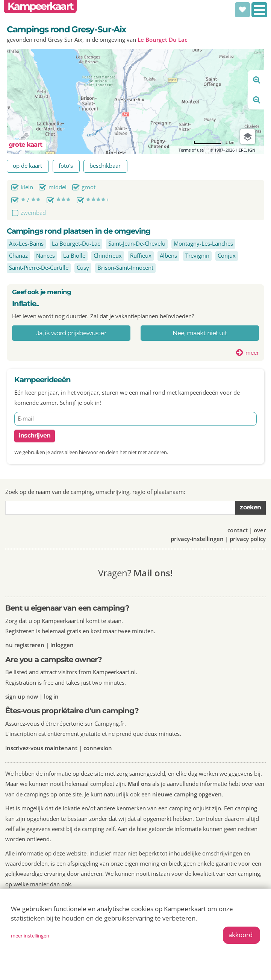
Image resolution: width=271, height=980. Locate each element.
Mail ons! (153, 573)
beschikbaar (105, 166)
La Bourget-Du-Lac (76, 243)
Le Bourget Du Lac (162, 40)
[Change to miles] (214, 142)
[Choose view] (248, 137)
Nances (45, 255)
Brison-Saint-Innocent (125, 267)
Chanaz (18, 255)
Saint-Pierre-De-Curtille (39, 267)
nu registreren (25, 645)
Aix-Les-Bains (26, 243)
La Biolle (74, 255)
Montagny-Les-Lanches (203, 243)
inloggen (62, 645)
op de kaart (27, 166)
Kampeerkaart (40, 6)
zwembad (33, 213)
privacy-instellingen (197, 539)
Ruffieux (141, 255)
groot (89, 187)
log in (51, 696)
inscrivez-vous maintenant (41, 748)
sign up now (22, 696)
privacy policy (248, 539)
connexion (98, 748)
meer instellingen (30, 936)
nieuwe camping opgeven (187, 794)
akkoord (241, 935)
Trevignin (197, 255)
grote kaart (25, 144)
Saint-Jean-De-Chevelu (137, 243)
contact (238, 530)
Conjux (227, 255)
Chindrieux (108, 255)
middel (58, 187)
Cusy (83, 267)
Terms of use (191, 150)
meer (252, 352)
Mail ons (139, 784)
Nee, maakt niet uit (200, 333)
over (260, 530)
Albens (168, 255)
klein (27, 187)
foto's (66, 166)
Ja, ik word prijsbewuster (71, 333)
